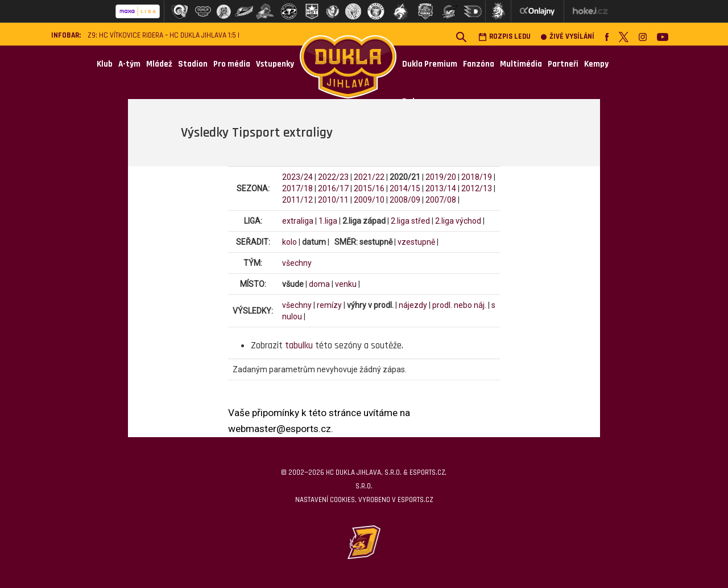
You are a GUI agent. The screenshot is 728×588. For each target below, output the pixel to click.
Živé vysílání (568, 37)
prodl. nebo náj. (459, 305)
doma (319, 284)
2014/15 (405, 188)
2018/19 (477, 177)
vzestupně (416, 242)
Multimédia (521, 64)
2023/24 (297, 177)
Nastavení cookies (325, 500)
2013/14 (441, 188)
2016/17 (333, 188)
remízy (329, 305)
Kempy (596, 64)
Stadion (193, 64)
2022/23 (333, 177)
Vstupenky (275, 64)
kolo (289, 242)
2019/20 (441, 177)
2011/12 (297, 200)
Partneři (563, 64)
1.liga (328, 221)
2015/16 (369, 188)
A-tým (129, 64)
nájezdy (413, 305)
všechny (297, 263)
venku (346, 284)
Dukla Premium (430, 64)
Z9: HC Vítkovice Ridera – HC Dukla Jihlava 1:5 (162, 36)
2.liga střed (410, 221)
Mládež (159, 64)
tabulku (299, 346)
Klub (105, 64)
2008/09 (405, 200)
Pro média (232, 64)
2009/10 (369, 200)
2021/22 (369, 177)
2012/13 (477, 188)
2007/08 (441, 200)
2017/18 (297, 188)
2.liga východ (458, 221)
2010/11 (333, 200)
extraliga (298, 221)
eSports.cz (415, 500)
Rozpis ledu (504, 37)
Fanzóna (479, 64)
